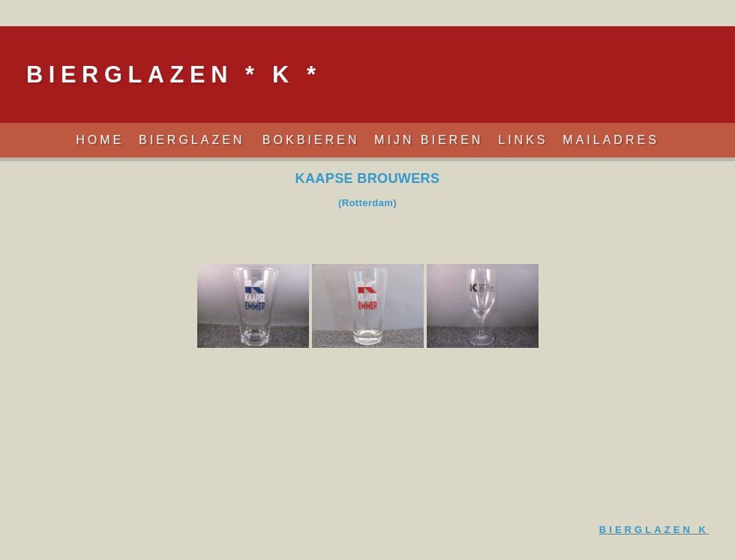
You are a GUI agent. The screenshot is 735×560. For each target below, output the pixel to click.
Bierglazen (195, 140)
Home (100, 140)
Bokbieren (311, 140)
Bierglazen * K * (174, 74)
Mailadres (610, 140)
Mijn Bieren (429, 140)
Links (523, 140)
